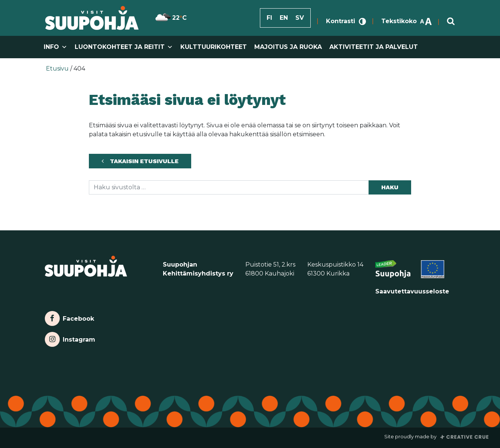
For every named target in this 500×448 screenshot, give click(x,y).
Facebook (69, 318)
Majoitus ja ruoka (288, 47)
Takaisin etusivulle (144, 161)
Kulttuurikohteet (214, 47)
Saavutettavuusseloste (412, 291)
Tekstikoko (407, 21)
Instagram (70, 339)
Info (55, 47)
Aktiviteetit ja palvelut (374, 47)
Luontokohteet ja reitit (124, 47)
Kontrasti (346, 21)
